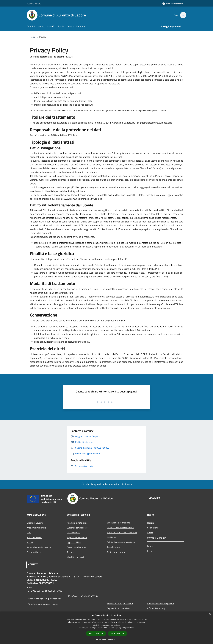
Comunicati (152, 528)
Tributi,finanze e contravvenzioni (122, 532)
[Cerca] (183, 15)
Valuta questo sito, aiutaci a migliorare (106, 484)
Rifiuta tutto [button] (117, 633)
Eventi (150, 551)
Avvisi (150, 533)
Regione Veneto (34, 4)
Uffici (29, 533)
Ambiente (112, 537)
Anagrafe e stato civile (77, 523)
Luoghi (150, 546)
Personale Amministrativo (39, 547)
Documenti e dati (35, 552)
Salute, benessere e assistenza (121, 542)
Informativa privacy (156, 608)
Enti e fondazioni (34, 537)
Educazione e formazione (119, 523)
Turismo (71, 552)
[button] (106, 639)
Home (33, 37)
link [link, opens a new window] (133, 628)
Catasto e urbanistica (77, 547)
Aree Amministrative (36, 528)
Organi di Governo (35, 523)
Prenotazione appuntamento (120, 603)
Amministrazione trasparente (161, 603)
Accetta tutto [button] (96, 633)
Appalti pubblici (74, 542)
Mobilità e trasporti (76, 557)
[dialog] (106, 628)
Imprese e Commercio (77, 537)
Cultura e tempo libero (77, 528)
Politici (30, 542)
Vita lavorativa (74, 533)
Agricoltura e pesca (116, 552)
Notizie (151, 523)
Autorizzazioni (114, 547)
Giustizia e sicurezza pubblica (120, 528)
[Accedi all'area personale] (173, 4)
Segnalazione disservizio (118, 608)
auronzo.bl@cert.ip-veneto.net (46, 599)
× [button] (210, 614)
